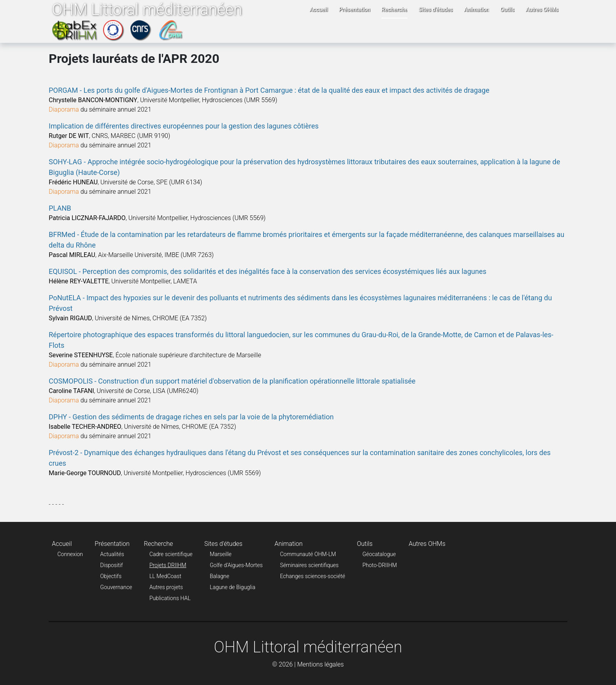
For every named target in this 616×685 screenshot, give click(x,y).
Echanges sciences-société (313, 576)
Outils (507, 9)
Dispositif (112, 565)
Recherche (395, 9)
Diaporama (64, 109)
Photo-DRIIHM (379, 565)
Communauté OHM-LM (308, 554)
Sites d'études (436, 9)
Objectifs (111, 576)
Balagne (219, 576)
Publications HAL (170, 598)
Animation (477, 9)
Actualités (112, 554)
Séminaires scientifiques (309, 565)
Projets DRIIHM (168, 565)
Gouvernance (116, 587)
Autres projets (166, 587)
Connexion (70, 554)
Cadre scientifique (171, 554)
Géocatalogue (379, 554)
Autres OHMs (542, 9)
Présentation (355, 9)
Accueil (319, 9)
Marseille (221, 554)
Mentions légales (320, 664)
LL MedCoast (165, 576)
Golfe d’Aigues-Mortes (236, 565)
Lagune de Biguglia (233, 587)
